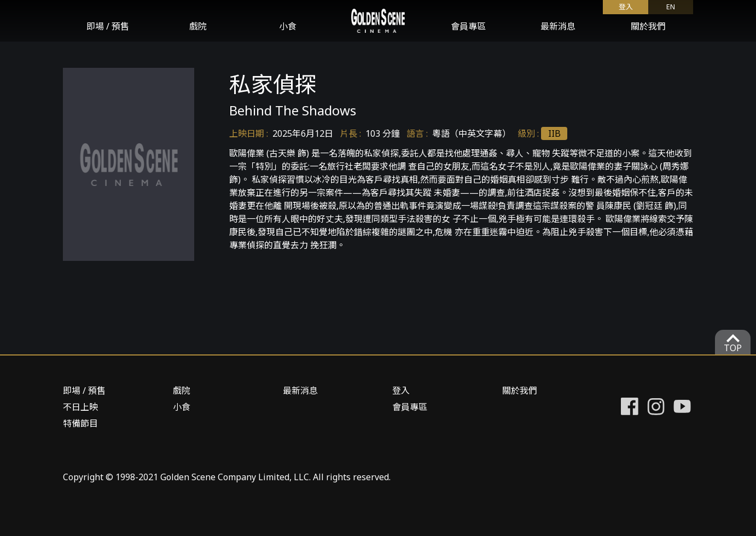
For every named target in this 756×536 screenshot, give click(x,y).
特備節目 (80, 423)
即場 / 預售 (108, 26)
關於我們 (648, 26)
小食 (288, 26)
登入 (626, 7)
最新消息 (558, 26)
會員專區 (468, 26)
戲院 (198, 26)
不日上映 (80, 407)
